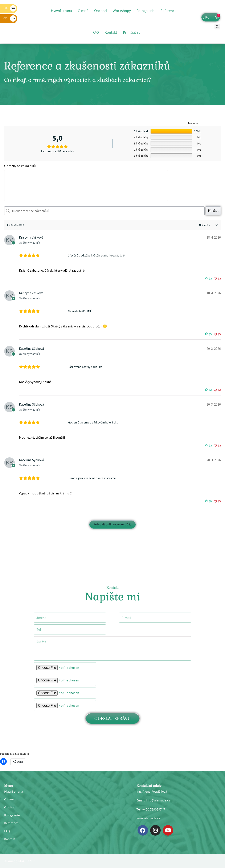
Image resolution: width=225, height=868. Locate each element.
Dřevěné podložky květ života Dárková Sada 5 (96, 255)
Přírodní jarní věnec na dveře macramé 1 (93, 478)
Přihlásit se (132, 32)
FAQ (96, 32)
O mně (83, 11)
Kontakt (111, 32)
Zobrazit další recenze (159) (112, 524)
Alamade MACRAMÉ (80, 311)
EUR (10, 8)
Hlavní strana (61, 11)
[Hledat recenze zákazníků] (104, 211)
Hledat (213, 211)
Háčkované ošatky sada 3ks (85, 367)
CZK (10, 18)
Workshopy (122, 11)
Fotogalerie (146, 11)
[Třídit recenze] (208, 225)
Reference (168, 11)
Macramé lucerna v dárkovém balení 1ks (93, 422)
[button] (217, 27)
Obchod (101, 11)
